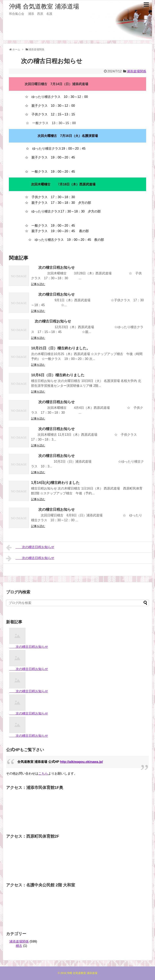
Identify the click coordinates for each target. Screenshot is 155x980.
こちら (43, 773)
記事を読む (38, 284)
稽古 (19, 946)
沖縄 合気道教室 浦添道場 (44, 6)
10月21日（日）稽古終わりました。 (61, 348)
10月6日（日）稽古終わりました (58, 375)
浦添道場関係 (136, 71)
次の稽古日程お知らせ (53, 267)
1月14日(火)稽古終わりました (55, 483)
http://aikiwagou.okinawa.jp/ (82, 762)
